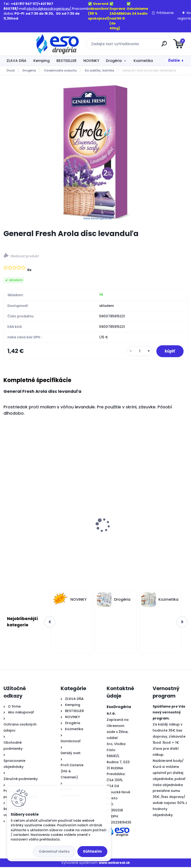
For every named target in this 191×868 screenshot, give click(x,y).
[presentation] (7, 519)
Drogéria (114, 61)
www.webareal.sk (114, 864)
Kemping (42, 61)
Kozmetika (143, 61)
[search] (151, 46)
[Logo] (32, 44)
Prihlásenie (165, 13)
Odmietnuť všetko (54, 851)
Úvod (10, 70)
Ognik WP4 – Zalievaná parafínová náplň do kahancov (140, 535)
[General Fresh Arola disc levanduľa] (95, 152)
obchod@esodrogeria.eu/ (49, 9)
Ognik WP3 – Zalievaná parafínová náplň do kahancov (46, 535)
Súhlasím (92, 851)
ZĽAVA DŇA (16, 61)
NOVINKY (91, 61)
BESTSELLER (66, 61)
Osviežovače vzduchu (60, 70)
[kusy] (138, 352)
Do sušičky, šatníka (99, 70)
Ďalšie (174, 60)
